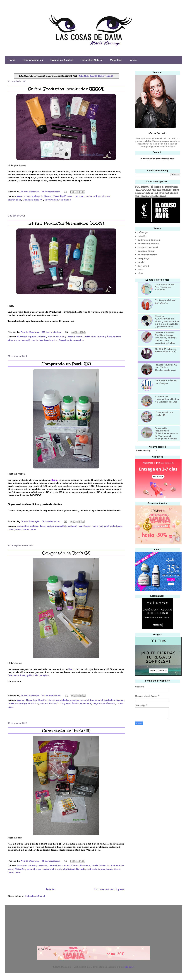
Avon (20, 196)
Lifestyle (143, 232)
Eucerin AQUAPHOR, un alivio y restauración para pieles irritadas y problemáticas (167, 321)
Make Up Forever (63, 196)
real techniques (113, 526)
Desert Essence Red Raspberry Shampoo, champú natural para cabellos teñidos (166, 338)
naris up (79, 196)
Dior (63, 336)
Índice (133, 60)
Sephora (28, 200)
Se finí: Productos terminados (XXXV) (66, 223)
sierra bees (22, 529)
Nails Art (33, 703)
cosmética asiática (149, 240)
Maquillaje (116, 60)
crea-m (29, 196)
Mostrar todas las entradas (96, 76)
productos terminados (44, 340)
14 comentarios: (52, 695)
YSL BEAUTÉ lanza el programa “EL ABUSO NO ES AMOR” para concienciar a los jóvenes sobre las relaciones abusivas (157, 191)
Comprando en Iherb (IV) (66, 553)
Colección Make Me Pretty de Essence (165, 287)
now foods (84, 526)
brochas (54, 700)
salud (11, 529)
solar (141, 269)
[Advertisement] (158, 750)
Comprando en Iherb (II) (164, 414)
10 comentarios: (52, 332)
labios (50, 526)
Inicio (51, 889)
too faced (65, 200)
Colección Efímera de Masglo (166, 382)
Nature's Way (57, 703)
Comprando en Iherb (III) (66, 731)
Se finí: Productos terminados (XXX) (166, 350)
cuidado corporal (114, 700)
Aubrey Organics (27, 336)
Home (12, 60)
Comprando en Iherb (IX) (66, 364)
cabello (65, 700)
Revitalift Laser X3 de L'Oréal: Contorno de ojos (166, 367)
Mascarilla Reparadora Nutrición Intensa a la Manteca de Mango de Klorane (166, 433)
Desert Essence (81, 865)
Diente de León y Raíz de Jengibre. (29, 675)
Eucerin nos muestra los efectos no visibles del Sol (167, 399)
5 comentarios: (51, 521)
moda (141, 262)
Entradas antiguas (109, 889)
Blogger (129, 967)
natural (72, 526)
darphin (39, 196)
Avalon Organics (27, 700)
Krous (48, 196)
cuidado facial (146, 251)
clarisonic (53, 336)
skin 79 (39, 200)
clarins (42, 336)
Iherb (54, 480)
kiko (93, 336)
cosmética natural (28, 526)
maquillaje (61, 526)
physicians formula (104, 703)
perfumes (143, 266)
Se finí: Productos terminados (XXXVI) (66, 89)
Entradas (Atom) (35, 896)
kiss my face (104, 336)
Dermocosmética (33, 60)
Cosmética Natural (92, 60)
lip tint (111, 865)
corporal (75, 700)
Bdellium (43, 700)
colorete (43, 865)
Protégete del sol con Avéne (165, 301)
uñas (33, 529)
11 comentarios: (51, 192)
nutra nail (91, 196)
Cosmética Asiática (62, 60)
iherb (87, 336)
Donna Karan (75, 336)
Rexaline (64, 340)
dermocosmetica (148, 255)
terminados (51, 200)
